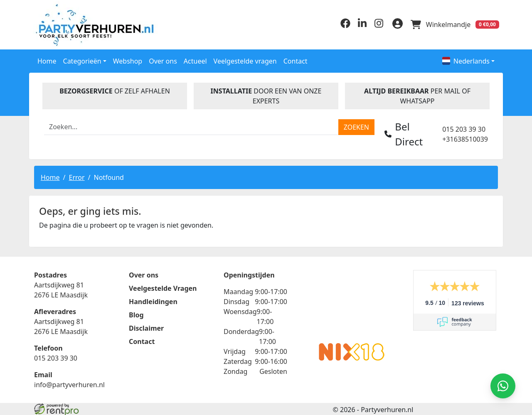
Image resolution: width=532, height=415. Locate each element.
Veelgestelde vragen (245, 59)
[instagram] (375, 25)
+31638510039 (465, 138)
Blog (136, 314)
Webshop (128, 59)
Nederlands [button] (466, 59)
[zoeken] (356, 125)
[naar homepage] (88, 24)
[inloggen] (395, 24)
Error (76, 176)
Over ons (163, 59)
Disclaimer (146, 327)
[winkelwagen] (454, 24)
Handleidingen (153, 301)
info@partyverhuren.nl (69, 384)
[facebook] (342, 25)
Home (47, 59)
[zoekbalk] (191, 125)
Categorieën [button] (82, 59)
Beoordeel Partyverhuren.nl (352, 302)
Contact (296, 59)
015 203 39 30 (464, 128)
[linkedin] (358, 25)
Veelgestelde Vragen (163, 287)
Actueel (195, 59)
